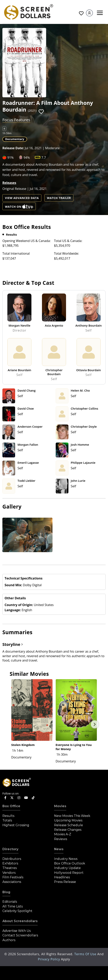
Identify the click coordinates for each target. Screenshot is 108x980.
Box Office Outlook (70, 863)
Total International (16, 253)
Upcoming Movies (68, 820)
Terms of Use (86, 954)
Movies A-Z (63, 834)
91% (11, 158)
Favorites (81, 13)
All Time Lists (13, 906)
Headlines (62, 877)
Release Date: (13, 148)
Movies (60, 806)
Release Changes (68, 830)
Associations (12, 882)
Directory (10, 849)
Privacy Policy (50, 959)
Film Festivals (13, 877)
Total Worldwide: (67, 253)
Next (95, 724)
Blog (6, 892)
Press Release (65, 882)
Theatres (10, 868)
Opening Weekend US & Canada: (27, 241)
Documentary (15, 139)
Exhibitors (10, 863)
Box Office (11, 806)
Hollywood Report (69, 873)
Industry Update (67, 868)
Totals (7, 820)
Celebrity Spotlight (17, 911)
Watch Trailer (59, 198)
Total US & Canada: (68, 241)
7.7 (44, 158)
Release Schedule (69, 825)
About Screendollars (20, 921)
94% (27, 158)
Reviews (61, 839)
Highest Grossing (16, 825)
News (59, 849)
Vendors (9, 873)
